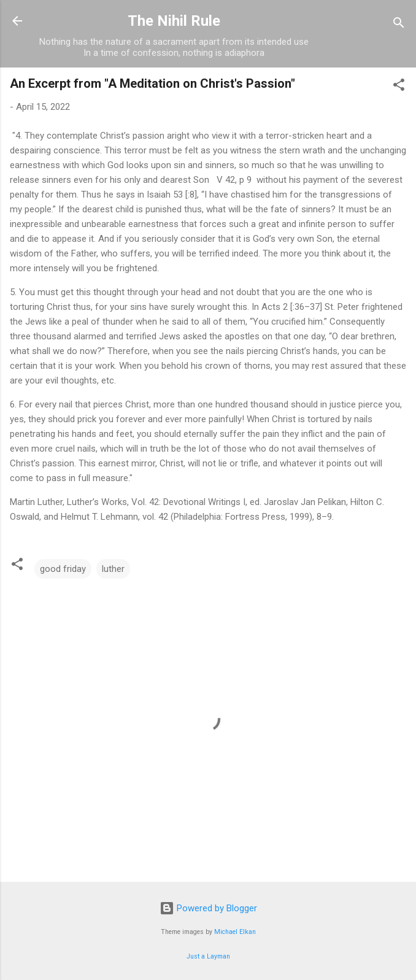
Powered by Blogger (208, 908)
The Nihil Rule (174, 21)
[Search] (399, 25)
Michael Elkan (235, 932)
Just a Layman (208, 956)
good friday (63, 569)
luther (113, 569)
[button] (399, 87)
